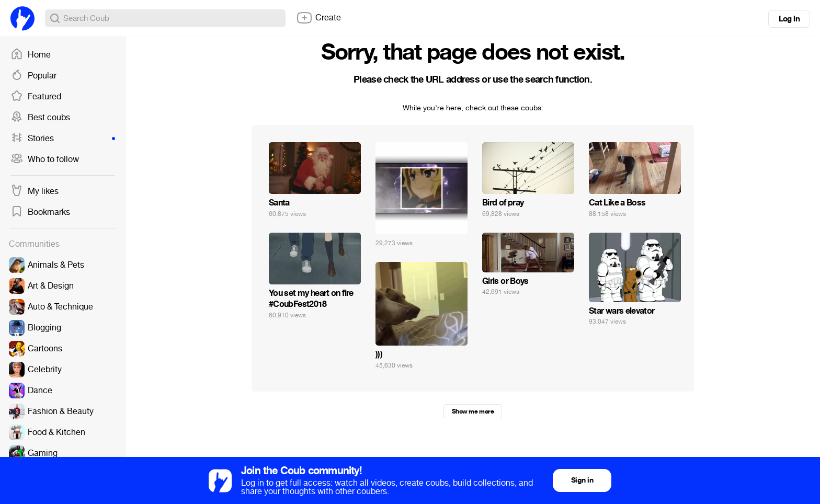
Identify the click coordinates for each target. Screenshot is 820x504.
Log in (789, 19)
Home (31, 55)
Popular (33, 76)
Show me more (473, 411)
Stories (63, 139)
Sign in (582, 480)
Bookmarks (40, 212)
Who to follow (45, 159)
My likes (35, 191)
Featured (36, 97)
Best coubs (40, 118)
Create (318, 18)
